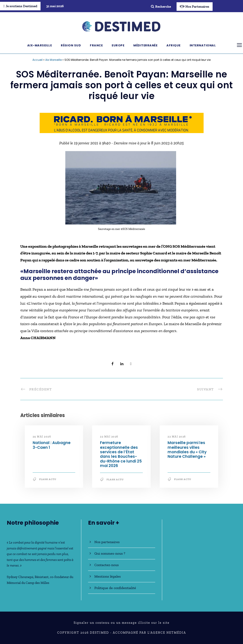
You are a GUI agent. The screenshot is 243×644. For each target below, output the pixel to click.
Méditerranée (145, 45)
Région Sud (71, 45)
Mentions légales (108, 576)
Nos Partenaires (195, 7)
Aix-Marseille (40, 45)
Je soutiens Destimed (20, 6)
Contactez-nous (107, 565)
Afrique (174, 45)
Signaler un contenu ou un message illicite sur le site (122, 623)
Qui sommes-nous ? (110, 553)
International (203, 45)
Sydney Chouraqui (20, 577)
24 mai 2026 (42, 437)
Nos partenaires (107, 542)
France (96, 45)
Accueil (37, 60)
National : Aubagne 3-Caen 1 (52, 445)
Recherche (161, 7)
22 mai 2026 (109, 437)
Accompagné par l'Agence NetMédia (149, 633)
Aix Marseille (53, 60)
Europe (118, 45)
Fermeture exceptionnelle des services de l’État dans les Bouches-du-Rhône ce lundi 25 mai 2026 (121, 454)
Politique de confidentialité (115, 588)
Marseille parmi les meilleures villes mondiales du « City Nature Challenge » (187, 450)
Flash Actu (48, 479)
